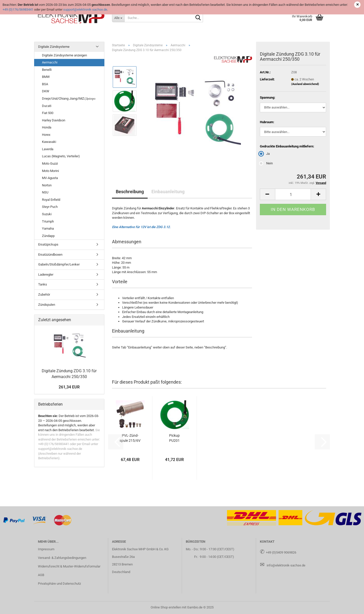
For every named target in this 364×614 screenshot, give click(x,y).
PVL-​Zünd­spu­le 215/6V (130, 438)
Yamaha (48, 228)
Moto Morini (50, 171)
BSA (45, 84)
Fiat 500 (48, 113)
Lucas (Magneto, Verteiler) (61, 156)
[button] (267, 194)
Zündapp (48, 236)
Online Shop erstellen (166, 607)
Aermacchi (50, 62)
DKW (46, 91)
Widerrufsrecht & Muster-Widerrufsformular (69, 566)
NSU (45, 192)
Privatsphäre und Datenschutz (59, 584)
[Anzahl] (293, 194)
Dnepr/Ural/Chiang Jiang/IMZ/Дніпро (69, 98)
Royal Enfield (51, 200)
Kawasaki (49, 142)
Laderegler (46, 275)
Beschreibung (130, 192)
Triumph (48, 221)
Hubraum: (267, 122)
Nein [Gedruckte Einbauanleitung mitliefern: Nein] (266, 163)
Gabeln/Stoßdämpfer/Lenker (59, 264)
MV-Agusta (50, 178)
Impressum (46, 549)
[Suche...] (118, 18)
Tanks (43, 284)
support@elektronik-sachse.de (85, 9)
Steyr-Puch (50, 207)
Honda (47, 127)
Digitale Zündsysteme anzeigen (64, 55)
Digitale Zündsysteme (54, 47)
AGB (41, 575)
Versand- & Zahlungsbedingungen (62, 558)
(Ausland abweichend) (305, 84)
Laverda (48, 149)
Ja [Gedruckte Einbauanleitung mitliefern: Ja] (265, 154)
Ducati (47, 106)
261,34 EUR (69, 387)
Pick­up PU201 (174, 438)
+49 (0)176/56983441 (18, 9)
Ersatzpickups (48, 244)
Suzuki (47, 214)
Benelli (47, 70)
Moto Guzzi (50, 163)
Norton (47, 185)
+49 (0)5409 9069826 (281, 552)
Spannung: (268, 97)
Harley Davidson (54, 120)
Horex (46, 135)
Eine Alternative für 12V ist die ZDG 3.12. (141, 227)
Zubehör (44, 294)
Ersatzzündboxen (50, 255)
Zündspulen (47, 305)
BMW (46, 77)
